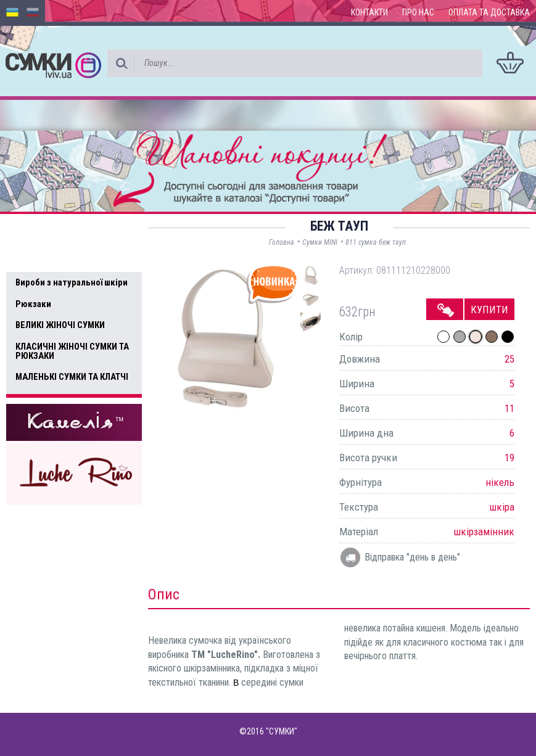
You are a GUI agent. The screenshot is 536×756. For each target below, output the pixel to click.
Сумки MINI (320, 242)
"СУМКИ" (282, 731)
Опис (164, 594)
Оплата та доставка (489, 12)
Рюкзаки (33, 304)
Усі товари (43, 257)
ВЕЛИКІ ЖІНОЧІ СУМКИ (60, 325)
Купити (489, 310)
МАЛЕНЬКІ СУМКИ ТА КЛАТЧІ (72, 377)
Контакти (369, 12)
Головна (282, 242)
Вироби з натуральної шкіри (72, 282)
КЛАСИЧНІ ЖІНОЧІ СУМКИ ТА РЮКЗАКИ (72, 351)
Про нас (418, 12)
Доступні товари (57, 231)
